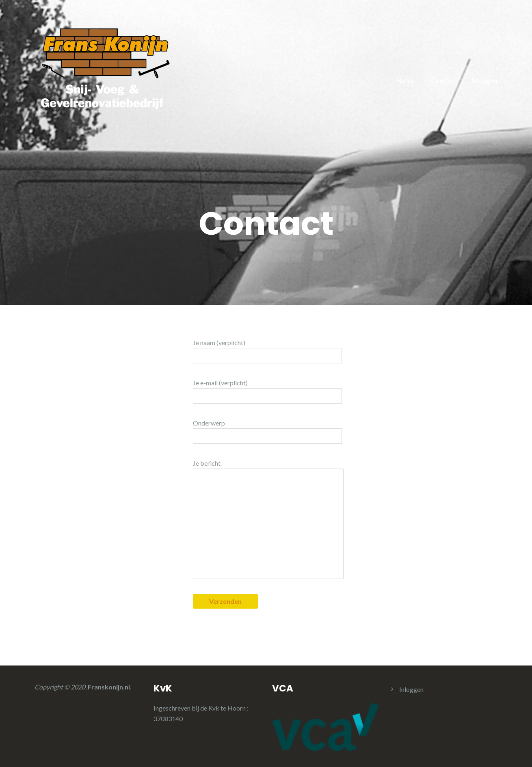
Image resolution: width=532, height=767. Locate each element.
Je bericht (268, 519)
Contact (443, 80)
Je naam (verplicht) (267, 351)
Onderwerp (267, 431)
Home (405, 80)
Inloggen (485, 80)
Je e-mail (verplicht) (267, 391)
